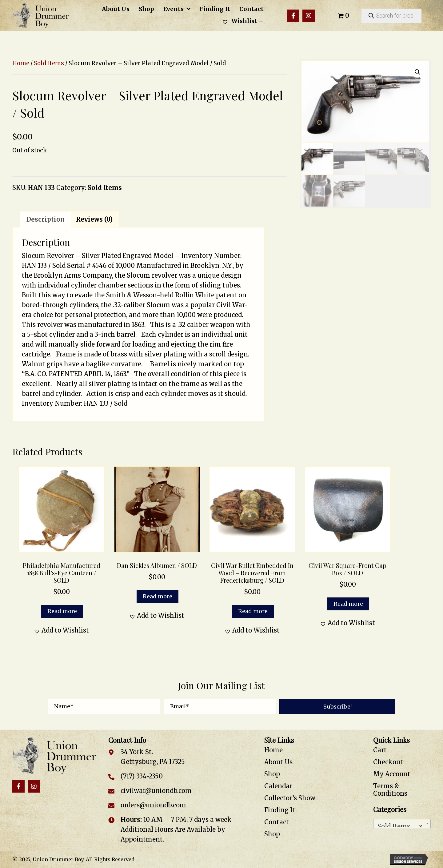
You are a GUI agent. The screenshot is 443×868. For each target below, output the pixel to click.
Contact (277, 822)
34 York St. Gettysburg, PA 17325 (153, 757)
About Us (278, 762)
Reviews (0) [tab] (94, 219)
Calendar (278, 786)
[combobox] (402, 824)
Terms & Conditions (390, 790)
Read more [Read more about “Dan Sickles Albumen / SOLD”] (158, 596)
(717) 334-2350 (142, 776)
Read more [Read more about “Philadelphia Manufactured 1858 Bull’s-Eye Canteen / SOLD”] (62, 611)
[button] (293, 16)
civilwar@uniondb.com (156, 791)
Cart (380, 750)
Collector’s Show (290, 798)
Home (21, 63)
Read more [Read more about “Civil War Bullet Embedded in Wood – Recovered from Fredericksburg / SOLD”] (253, 611)
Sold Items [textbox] (400, 825)
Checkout (388, 762)
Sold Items (49, 63)
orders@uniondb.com (153, 805)
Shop (272, 774)
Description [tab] (46, 219)
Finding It (280, 810)
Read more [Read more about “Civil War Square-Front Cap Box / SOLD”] (348, 604)
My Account (392, 774)
